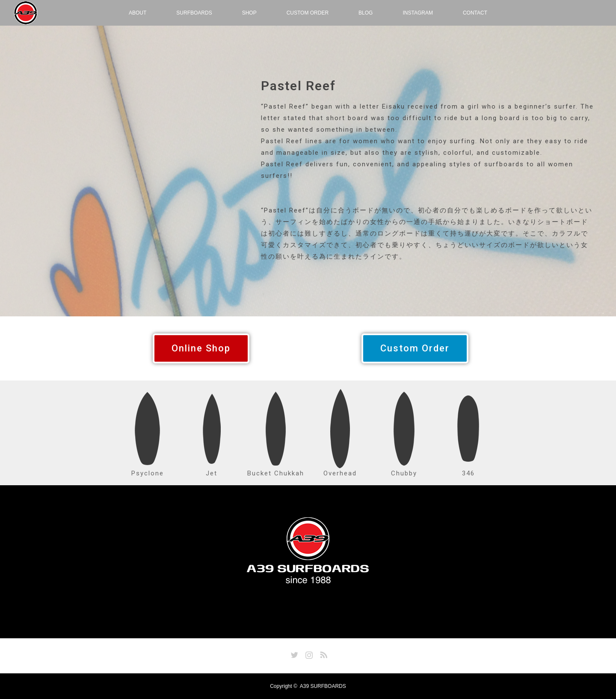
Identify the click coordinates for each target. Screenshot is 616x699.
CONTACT (475, 13)
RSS (323, 653)
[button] (201, 348)
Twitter (293, 653)
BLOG (366, 13)
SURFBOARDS (194, 13)
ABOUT (138, 13)
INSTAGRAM (418, 13)
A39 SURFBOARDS (323, 686)
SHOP (249, 13)
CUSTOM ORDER (308, 13)
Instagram (308, 653)
